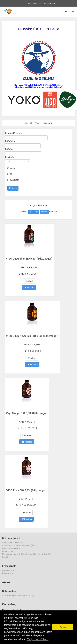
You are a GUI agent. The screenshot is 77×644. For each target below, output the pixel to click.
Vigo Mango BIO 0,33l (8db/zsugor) (27, 413)
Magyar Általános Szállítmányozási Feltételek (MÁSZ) (26, 554)
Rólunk (5, 557)
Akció (11, 168)
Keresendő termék (13, 133)
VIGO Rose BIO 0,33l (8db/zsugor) (26, 490)
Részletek (29, 281)
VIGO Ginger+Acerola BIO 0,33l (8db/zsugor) (32, 336)
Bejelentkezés (34, 3)
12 (31, 212)
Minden (44, 212)
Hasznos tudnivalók (11, 548)
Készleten (13, 180)
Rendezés (10, 157)
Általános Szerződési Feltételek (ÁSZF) (20, 546)
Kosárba (30, 287)
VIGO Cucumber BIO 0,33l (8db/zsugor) (29, 259)
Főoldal (28, 123)
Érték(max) (10, 149)
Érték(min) (10, 141)
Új (10, 174)
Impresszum (8, 551)
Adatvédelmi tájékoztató (13, 543)
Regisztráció (49, 3)
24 (37, 212)
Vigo (37, 123)
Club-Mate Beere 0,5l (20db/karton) (18, 596)
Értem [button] (63, 627)
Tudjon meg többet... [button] (38, 639)
